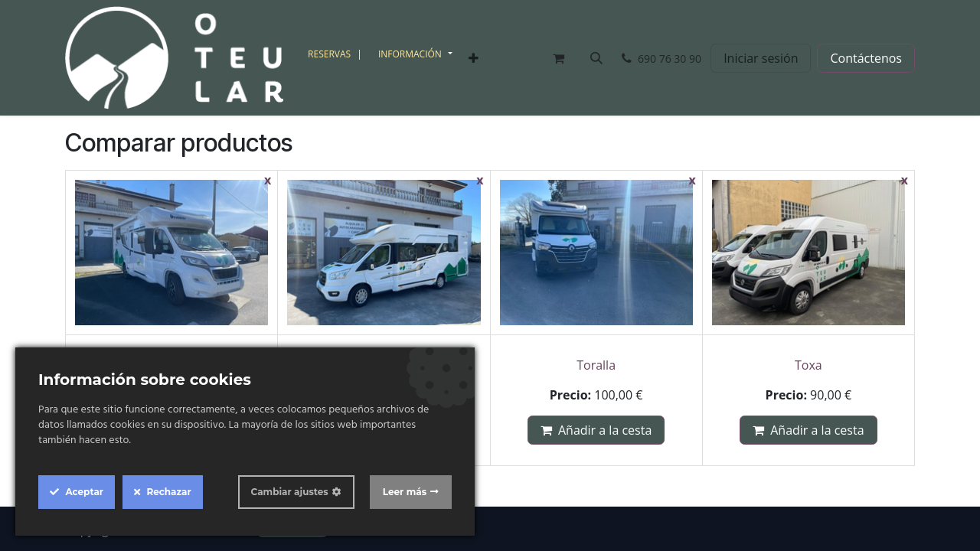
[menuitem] (337, 54)
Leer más (405, 492)
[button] (596, 58)
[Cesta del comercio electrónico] (558, 58)
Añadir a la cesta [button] (596, 430)
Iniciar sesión (761, 58)
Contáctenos (866, 58)
